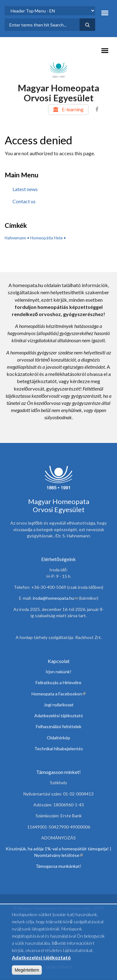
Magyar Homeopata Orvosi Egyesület (58, 93)
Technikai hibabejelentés (59, 749)
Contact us (24, 201)
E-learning (73, 109)
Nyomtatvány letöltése (59, 855)
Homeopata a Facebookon (59, 694)
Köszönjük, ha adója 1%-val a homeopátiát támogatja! (57, 849)
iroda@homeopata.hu (55, 598)
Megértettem (27, 973)
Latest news (25, 189)
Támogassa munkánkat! (58, 866)
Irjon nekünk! (58, 672)
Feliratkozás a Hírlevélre (58, 682)
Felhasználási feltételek (59, 726)
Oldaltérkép (58, 738)
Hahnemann (15, 238)
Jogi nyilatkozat (59, 705)
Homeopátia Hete (46, 238)
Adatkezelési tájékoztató (59, 716)
